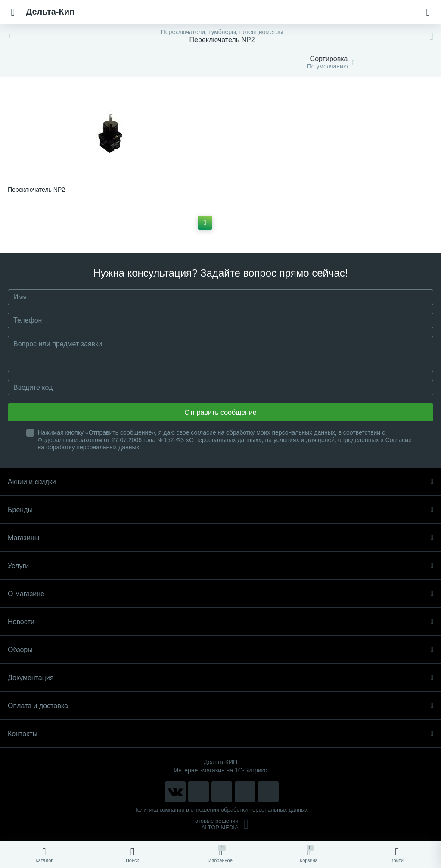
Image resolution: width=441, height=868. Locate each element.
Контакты (220, 734)
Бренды (220, 510)
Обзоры (220, 650)
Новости (220, 622)
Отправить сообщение (220, 412)
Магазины (220, 538)
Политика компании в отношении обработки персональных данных (220, 810)
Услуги (220, 566)
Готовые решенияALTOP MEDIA (221, 824)
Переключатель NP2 (36, 190)
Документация (220, 678)
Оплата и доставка (220, 706)
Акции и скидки (220, 482)
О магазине (220, 594)
